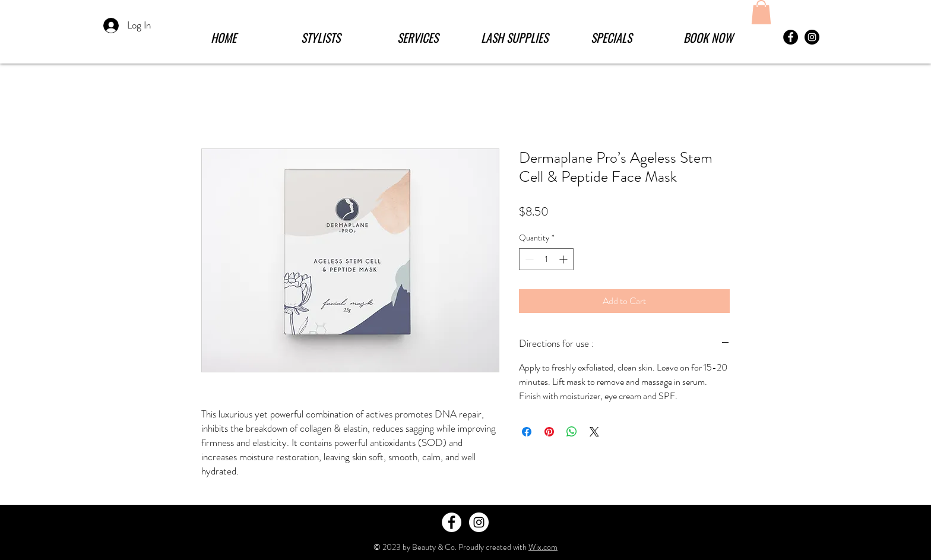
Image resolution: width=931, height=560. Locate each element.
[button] (418, 37)
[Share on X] (594, 432)
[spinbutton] (546, 259)
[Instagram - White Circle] (479, 522)
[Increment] (564, 259)
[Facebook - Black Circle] (791, 37)
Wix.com (543, 547)
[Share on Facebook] (527, 432)
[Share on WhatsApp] (572, 432)
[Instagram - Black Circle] (812, 37)
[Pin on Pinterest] (549, 432)
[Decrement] (528, 259)
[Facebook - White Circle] (452, 522)
